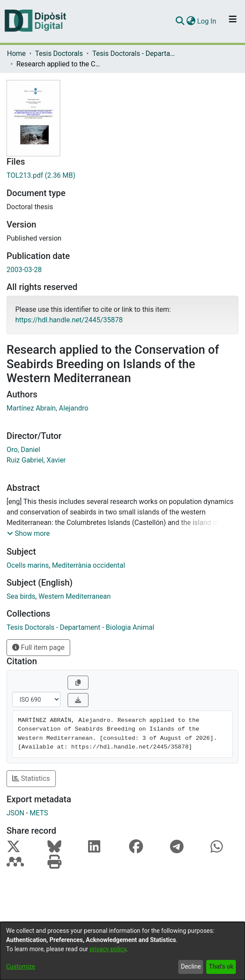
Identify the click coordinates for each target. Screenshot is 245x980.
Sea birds (21, 596)
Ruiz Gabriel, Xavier (36, 460)
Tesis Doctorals (59, 53)
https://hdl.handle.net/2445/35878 (69, 320)
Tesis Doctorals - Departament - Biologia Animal (136, 53)
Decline (191, 966)
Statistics (31, 778)
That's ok (221, 966)
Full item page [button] (38, 647)
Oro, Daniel (23, 450)
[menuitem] (191, 21)
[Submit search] (180, 21)
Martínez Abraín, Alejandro (48, 408)
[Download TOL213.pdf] (122, 176)
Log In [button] (207, 21)
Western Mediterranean (75, 596)
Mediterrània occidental (88, 565)
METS (39, 813)
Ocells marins (28, 565)
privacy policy (108, 949)
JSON (15, 813)
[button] (28, 534)
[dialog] (122, 951)
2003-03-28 (24, 270)
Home (16, 53)
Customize (20, 966)
